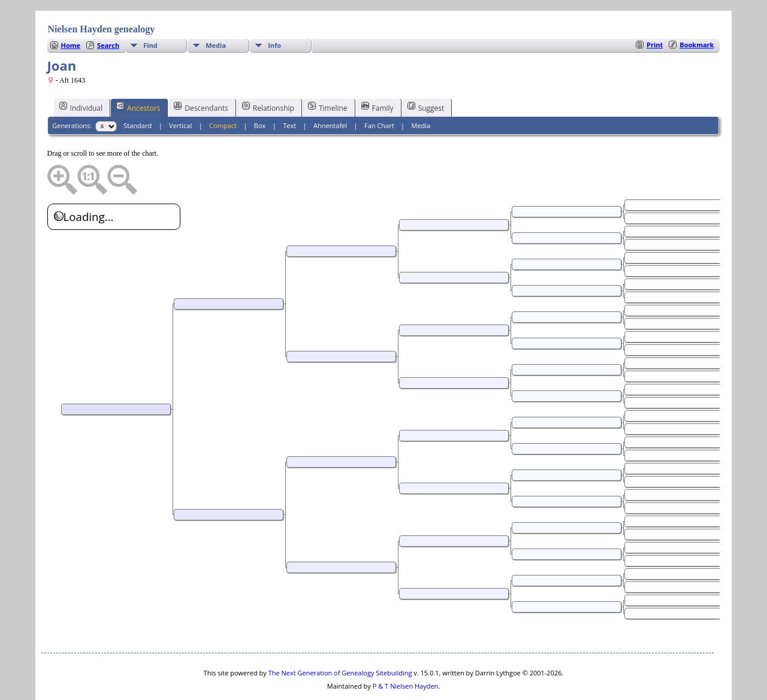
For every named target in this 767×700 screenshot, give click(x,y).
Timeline (328, 71)
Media (216, 9)
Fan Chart (379, 90)
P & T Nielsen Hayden (406, 650)
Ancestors (138, 71)
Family (378, 71)
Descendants (201, 71)
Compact (223, 90)
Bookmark (697, 9)
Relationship (268, 71)
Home (71, 9)
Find (150, 9)
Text (289, 90)
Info (274, 9)
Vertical (180, 90)
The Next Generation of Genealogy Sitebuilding (340, 637)
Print (655, 9)
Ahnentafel (330, 90)
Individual (81, 71)
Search (108, 9)
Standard (138, 90)
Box (260, 90)
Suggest (426, 71)
